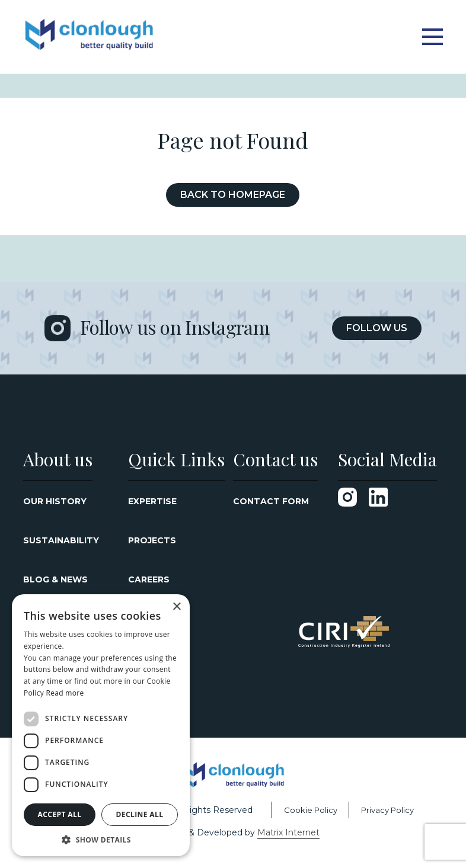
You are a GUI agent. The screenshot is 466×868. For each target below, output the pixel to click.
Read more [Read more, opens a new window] (65, 693)
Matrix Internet (288, 832)
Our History (55, 501)
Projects (152, 540)
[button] (101, 839)
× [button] (176, 607)
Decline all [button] (140, 814)
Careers (149, 579)
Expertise (152, 501)
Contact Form (271, 501)
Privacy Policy (387, 810)
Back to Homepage (233, 195)
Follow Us (377, 328)
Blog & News (55, 579)
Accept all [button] (60, 814)
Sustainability (61, 540)
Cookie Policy (311, 810)
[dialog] (101, 725)
